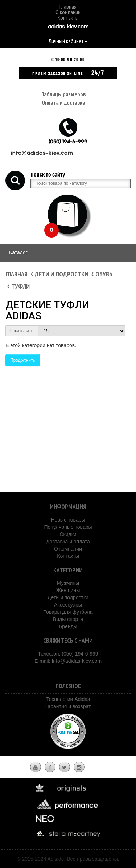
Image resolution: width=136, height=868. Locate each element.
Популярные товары (68, 527)
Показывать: (22, 331)
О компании (68, 12)
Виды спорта (68, 619)
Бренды (68, 626)
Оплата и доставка (63, 102)
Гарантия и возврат (68, 706)
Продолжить (23, 360)
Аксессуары (68, 605)
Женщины (68, 590)
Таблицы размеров (63, 94)
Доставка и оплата (68, 542)
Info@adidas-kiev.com (77, 661)
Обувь (104, 274)
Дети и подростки (61, 274)
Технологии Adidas (68, 699)
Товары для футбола (68, 612)
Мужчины (68, 583)
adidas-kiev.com (68, 27)
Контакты (68, 17)
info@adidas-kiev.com (42, 153)
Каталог (18, 252)
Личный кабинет (68, 41)
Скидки (68, 534)
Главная (68, 7)
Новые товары (68, 520)
